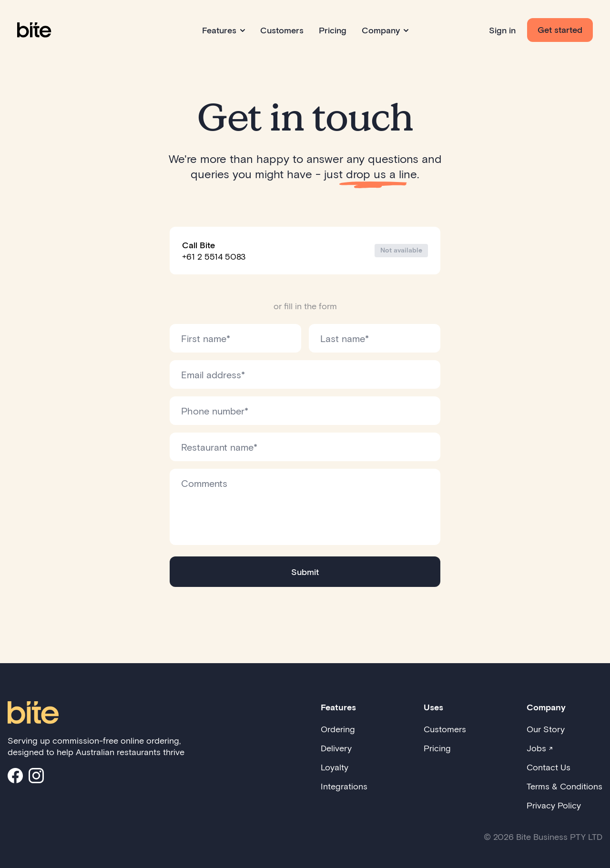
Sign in (502, 30)
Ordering (338, 729)
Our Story (546, 729)
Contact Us (549, 767)
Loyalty (335, 767)
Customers (282, 30)
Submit (305, 572)
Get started (560, 30)
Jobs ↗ (540, 748)
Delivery (336, 748)
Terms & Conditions (564, 786)
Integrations (344, 786)
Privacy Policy (554, 805)
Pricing (333, 30)
